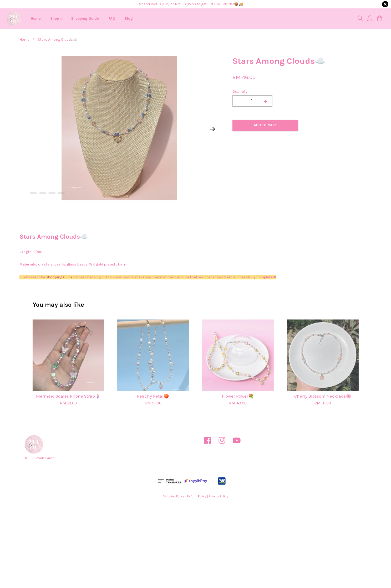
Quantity (240, 92)
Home (36, 19)
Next (212, 129)
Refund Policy (197, 496)
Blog (129, 19)
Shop (57, 19)
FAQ (112, 19)
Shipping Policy (174, 496)
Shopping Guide (85, 19)
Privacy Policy (219, 496)
